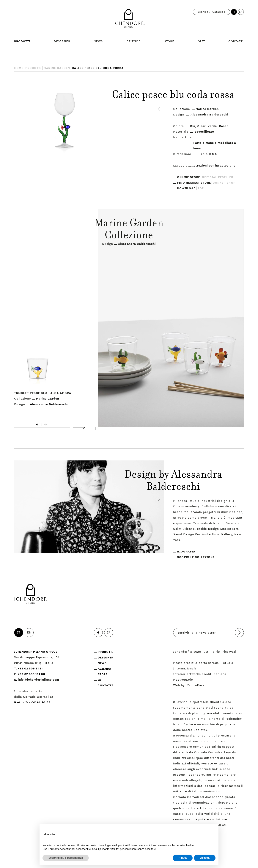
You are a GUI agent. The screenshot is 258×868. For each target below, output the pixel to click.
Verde (212, 126)
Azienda (134, 41)
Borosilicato (204, 132)
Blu (193, 126)
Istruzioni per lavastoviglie (214, 166)
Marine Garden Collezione (129, 230)
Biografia (186, 552)
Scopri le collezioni (196, 557)
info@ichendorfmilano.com (38, 680)
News (98, 41)
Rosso (224, 126)
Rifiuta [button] (183, 858)
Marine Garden (57, 68)
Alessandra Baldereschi (209, 115)
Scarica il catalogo (211, 12)
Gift (201, 41)
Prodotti (22, 41)
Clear (201, 126)
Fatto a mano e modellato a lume (215, 146)
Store (169, 41)
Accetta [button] (205, 858)
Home (19, 68)
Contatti (236, 41)
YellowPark (196, 685)
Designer (62, 41)
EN (241, 12)
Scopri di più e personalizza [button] (66, 858)
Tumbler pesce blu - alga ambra (43, 393)
